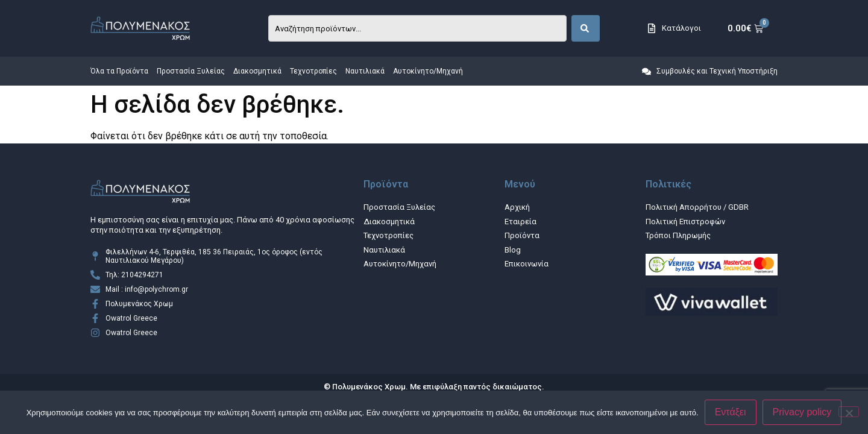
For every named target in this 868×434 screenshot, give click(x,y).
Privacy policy (802, 412)
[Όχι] (849, 412)
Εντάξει (731, 412)
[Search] (586, 28)
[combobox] (417, 28)
